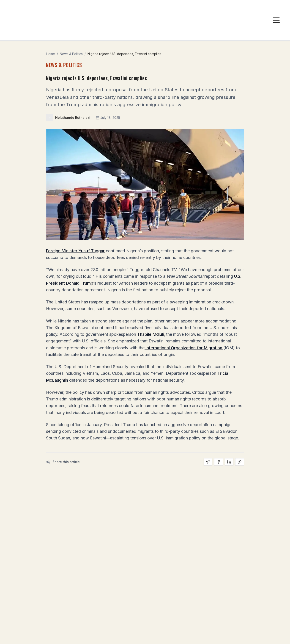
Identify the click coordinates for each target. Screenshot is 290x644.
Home (51, 54)
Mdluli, (159, 334)
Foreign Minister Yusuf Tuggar (75, 251)
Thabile (145, 334)
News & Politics (71, 54)
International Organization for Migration (184, 348)
